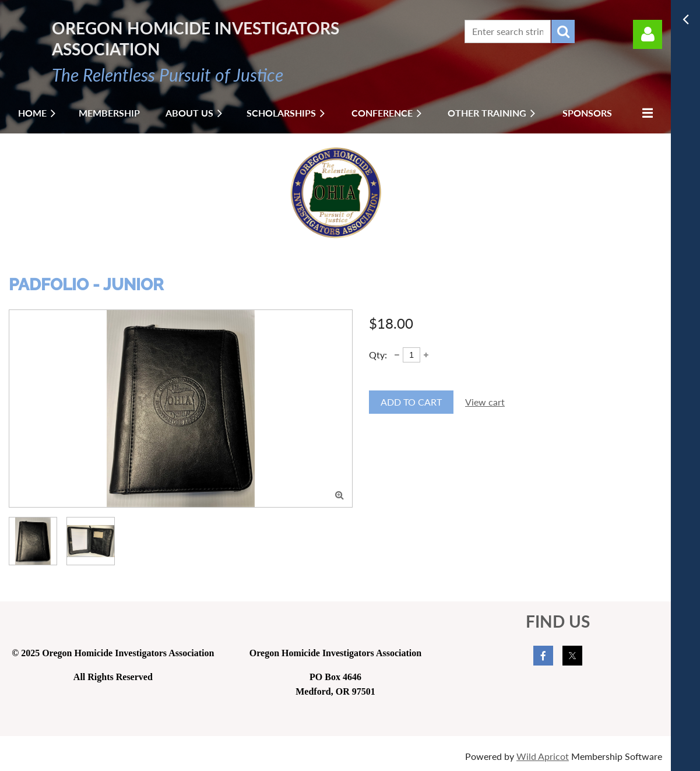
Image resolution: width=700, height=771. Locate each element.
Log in (648, 34)
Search (563, 31)
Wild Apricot (543, 756)
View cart (485, 402)
